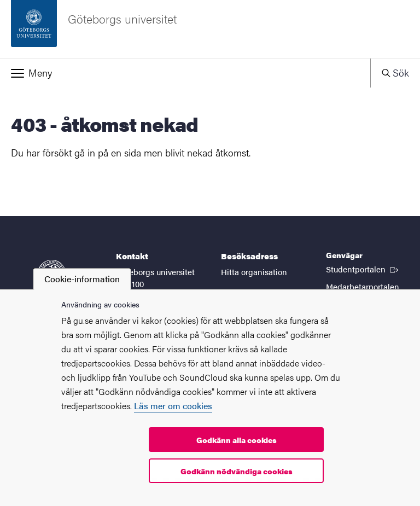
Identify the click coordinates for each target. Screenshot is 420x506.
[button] (185, 73)
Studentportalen (363, 269)
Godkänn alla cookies (237, 440)
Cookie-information (82, 279)
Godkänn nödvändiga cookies (237, 471)
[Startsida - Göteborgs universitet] (210, 29)
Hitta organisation (254, 272)
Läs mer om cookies (173, 406)
